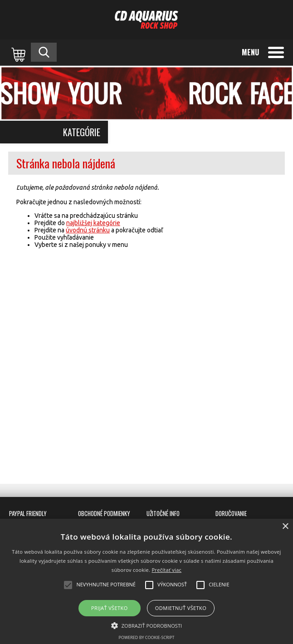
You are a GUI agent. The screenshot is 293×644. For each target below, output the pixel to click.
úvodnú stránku (88, 230)
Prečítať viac (166, 570)
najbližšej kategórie (93, 223)
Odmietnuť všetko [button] (181, 608)
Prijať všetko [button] (110, 608)
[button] (147, 625)
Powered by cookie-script (147, 637)
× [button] (285, 527)
